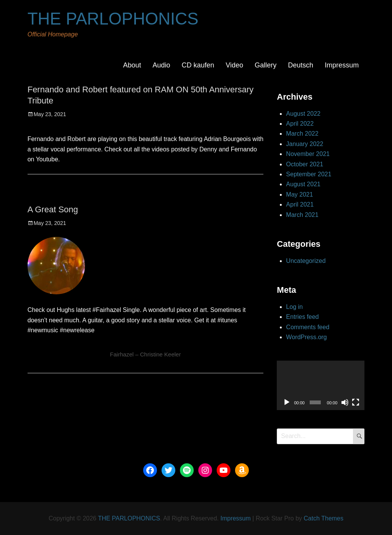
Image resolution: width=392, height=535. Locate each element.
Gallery (265, 65)
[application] (321, 385)
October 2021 (305, 164)
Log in (294, 307)
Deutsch (301, 65)
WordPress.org (306, 337)
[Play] (287, 402)
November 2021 (308, 154)
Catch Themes (323, 518)
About (132, 65)
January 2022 (305, 144)
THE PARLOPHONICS (113, 19)
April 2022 (300, 124)
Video (235, 65)
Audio (161, 65)
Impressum (342, 65)
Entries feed (302, 317)
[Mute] (345, 402)
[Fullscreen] (356, 402)
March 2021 (302, 215)
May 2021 (299, 194)
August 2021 (303, 184)
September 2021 (309, 174)
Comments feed (308, 327)
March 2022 (302, 134)
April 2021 (300, 204)
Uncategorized (306, 261)
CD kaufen (198, 65)
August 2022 (303, 114)
